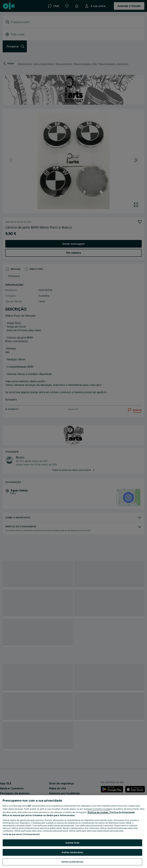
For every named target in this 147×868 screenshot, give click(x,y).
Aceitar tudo (72, 843)
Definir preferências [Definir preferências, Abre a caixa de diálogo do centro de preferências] (73, 862)
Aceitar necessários (72, 852)
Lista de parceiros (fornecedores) (21, 834)
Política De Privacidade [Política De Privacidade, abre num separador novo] (122, 812)
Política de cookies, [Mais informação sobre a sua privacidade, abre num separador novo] (99, 812)
